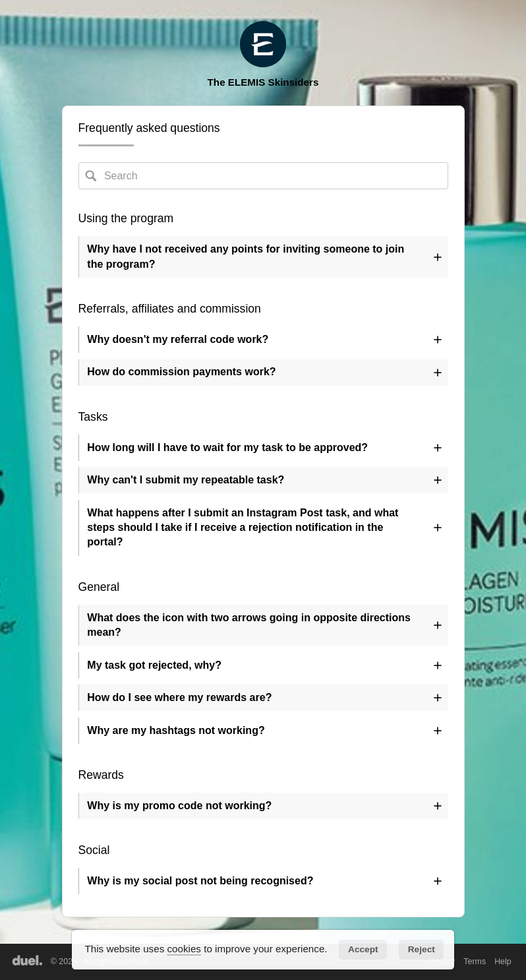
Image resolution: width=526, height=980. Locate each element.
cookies (184, 949)
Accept (363, 949)
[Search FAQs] (263, 176)
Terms (475, 962)
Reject (422, 949)
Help (503, 962)
